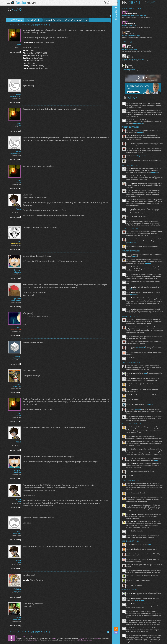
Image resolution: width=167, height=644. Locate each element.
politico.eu (142, 424)
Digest (154, 3)
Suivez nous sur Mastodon (120, 636)
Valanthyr (17, 589)
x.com (149, 387)
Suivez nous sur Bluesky (120, 640)
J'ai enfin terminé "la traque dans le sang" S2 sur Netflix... (141, 51)
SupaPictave (16, 299)
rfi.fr (132, 411)
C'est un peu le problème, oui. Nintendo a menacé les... (140, 61)
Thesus (18, 94)
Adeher (18, 209)
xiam (19, 241)
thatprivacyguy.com (146, 123)
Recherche (104, 3)
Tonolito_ (132, 45)
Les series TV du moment (133, 49)
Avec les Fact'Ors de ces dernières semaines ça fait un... (140, 71)
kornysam (17, 270)
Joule (18, 44)
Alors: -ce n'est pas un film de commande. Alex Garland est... (141, 17)
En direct (135, 3)
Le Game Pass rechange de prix (135, 35)
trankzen (17, 356)
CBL (131, 11)
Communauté (120, 312)
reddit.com (145, 264)
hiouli (18, 532)
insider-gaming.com (144, 158)
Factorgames (32, 20)
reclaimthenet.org (144, 361)
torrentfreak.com (135, 251)
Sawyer (18, 618)
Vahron (132, 55)
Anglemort (133, 65)
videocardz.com (143, 625)
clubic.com (142, 299)
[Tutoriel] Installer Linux (133, 26)
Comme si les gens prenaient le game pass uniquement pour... (142, 37)
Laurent (132, 31)
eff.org (135, 480)
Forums (131, 42)
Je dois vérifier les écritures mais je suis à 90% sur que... (140, 27)
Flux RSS (120, 629)
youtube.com (134, 177)
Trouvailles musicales (132, 69)
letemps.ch (147, 132)
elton (18, 385)
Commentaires (136, 8)
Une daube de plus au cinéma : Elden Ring (138, 16)
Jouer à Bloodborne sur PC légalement (137, 59)
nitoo (18, 327)
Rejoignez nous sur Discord (120, 633)
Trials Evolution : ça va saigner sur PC (65, 20)
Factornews (14, 20)
